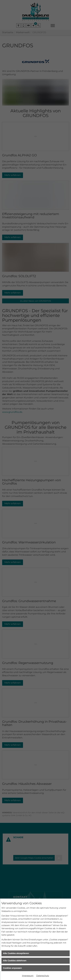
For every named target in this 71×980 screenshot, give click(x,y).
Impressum (28, 976)
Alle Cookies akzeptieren (16, 953)
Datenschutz (43, 976)
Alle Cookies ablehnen (15, 961)
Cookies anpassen (12, 968)
